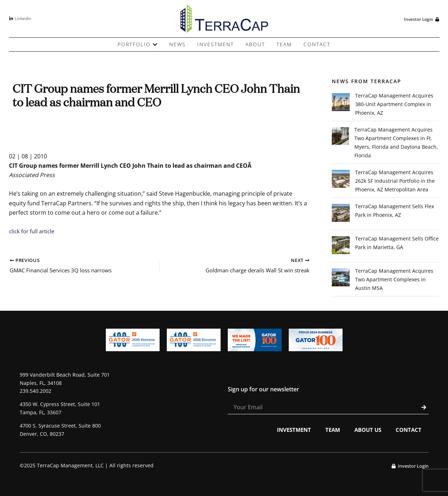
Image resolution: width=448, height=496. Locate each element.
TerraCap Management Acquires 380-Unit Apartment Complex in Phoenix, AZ (394, 104)
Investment (289, 430)
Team (329, 430)
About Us (366, 430)
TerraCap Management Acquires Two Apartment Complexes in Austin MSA (394, 279)
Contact (408, 430)
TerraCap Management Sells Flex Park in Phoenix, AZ (395, 211)
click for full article (33, 231)
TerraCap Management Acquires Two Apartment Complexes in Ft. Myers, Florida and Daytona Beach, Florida (396, 142)
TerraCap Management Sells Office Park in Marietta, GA (397, 243)
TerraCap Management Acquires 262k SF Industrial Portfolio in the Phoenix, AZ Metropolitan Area (395, 181)
